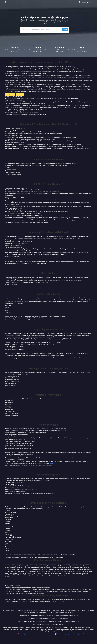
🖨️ (6, 2)
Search (65, 30)
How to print (23, 634)
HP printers (43, 634)
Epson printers (69, 634)
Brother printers (51, 634)
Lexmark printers (78, 634)
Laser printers (10, 94)
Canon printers (60, 634)
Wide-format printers (33, 634)
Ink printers (20, 94)
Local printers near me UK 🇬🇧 (11, 634)
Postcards (52, 463)
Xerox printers (87, 634)
